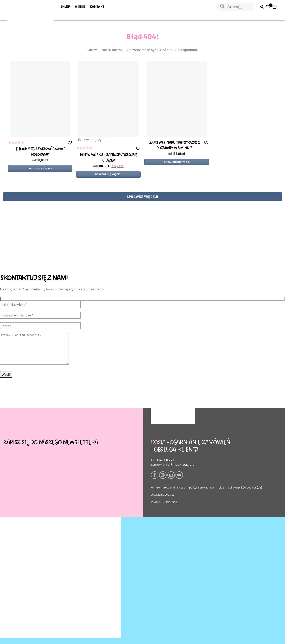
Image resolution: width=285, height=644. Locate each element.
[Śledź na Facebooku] (155, 481)
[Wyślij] (222, 7)
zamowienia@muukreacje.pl (173, 470)
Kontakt (97, 6)
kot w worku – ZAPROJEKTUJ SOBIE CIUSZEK (108, 158)
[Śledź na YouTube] (179, 481)
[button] (70, 143)
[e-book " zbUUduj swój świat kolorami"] (40, 99)
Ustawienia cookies (163, 501)
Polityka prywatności (202, 493)
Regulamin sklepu (175, 493)
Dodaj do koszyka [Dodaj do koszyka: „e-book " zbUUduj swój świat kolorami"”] (40, 168)
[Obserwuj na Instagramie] (163, 481)
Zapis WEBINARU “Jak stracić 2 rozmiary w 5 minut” (174, 145)
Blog (221, 493)
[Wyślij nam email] (171, 481)
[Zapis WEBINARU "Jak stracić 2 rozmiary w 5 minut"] (177, 99)
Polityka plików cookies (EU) (245, 493)
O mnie (80, 6)
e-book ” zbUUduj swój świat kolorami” (40, 152)
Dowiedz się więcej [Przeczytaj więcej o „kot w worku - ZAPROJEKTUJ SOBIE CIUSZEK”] (108, 174)
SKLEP (65, 6)
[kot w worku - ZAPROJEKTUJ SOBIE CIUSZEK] (108, 99)
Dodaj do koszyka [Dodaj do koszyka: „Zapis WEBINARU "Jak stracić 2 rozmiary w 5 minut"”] (177, 162)
